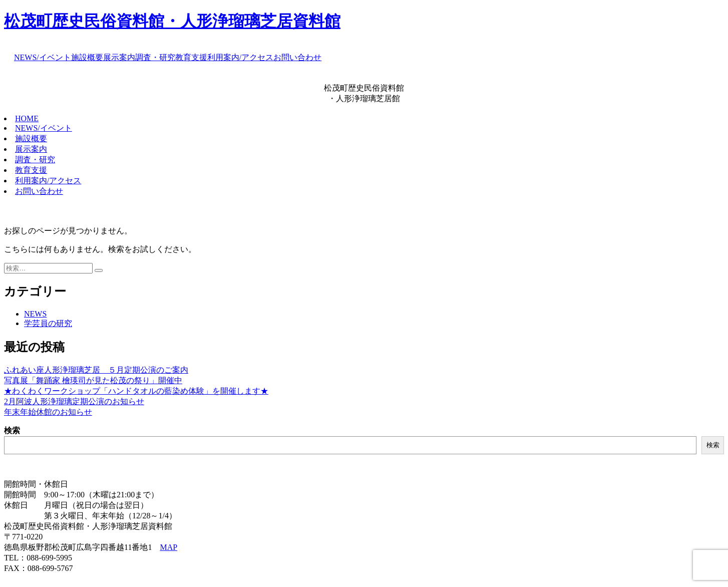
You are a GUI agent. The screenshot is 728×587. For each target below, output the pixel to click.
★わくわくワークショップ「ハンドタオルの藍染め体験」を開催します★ (136, 391)
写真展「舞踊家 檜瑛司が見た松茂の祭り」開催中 (93, 380)
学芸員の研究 (48, 323)
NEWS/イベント (43, 57)
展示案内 (119, 57)
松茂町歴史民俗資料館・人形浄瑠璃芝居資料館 (172, 21)
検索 (12, 430)
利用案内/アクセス (240, 57)
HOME (27, 118)
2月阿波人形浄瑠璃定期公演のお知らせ (74, 401)
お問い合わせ (297, 57)
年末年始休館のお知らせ (48, 412)
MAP (168, 547)
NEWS (35, 314)
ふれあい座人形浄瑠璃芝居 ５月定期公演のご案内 (96, 370)
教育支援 (191, 57)
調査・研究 (155, 57)
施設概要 (87, 57)
